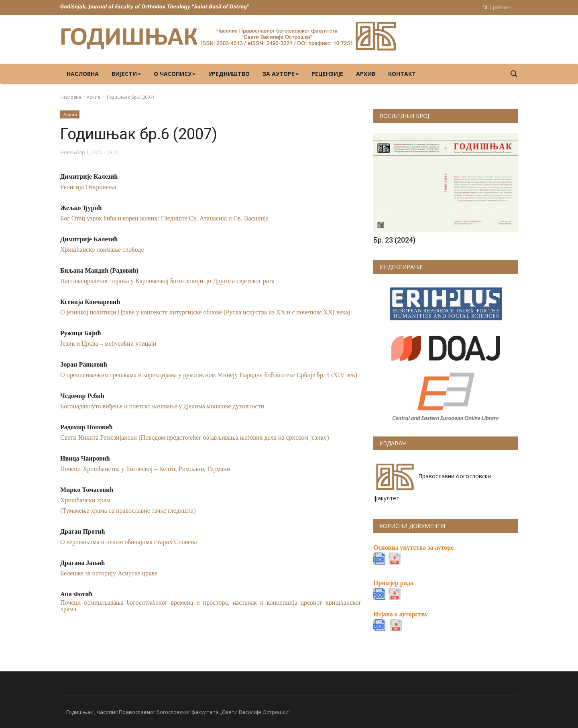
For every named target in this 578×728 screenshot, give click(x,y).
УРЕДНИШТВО (229, 74)
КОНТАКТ (402, 74)
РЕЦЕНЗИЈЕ (327, 74)
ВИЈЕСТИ (126, 74)
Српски (497, 7)
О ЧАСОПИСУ (175, 74)
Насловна (83, 74)
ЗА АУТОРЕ (281, 74)
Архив (366, 74)
